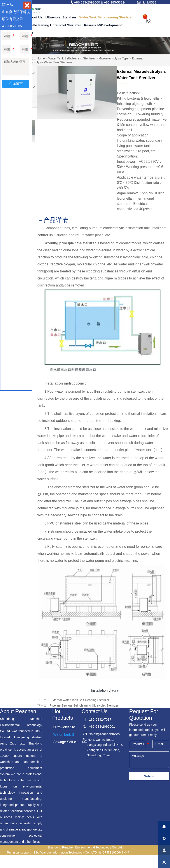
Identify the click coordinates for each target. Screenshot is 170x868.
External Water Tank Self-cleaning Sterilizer (79, 700)
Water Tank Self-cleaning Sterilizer (72, 58)
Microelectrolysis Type (113, 58)
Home (41, 58)
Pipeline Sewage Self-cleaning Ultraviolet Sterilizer (84, 705)
